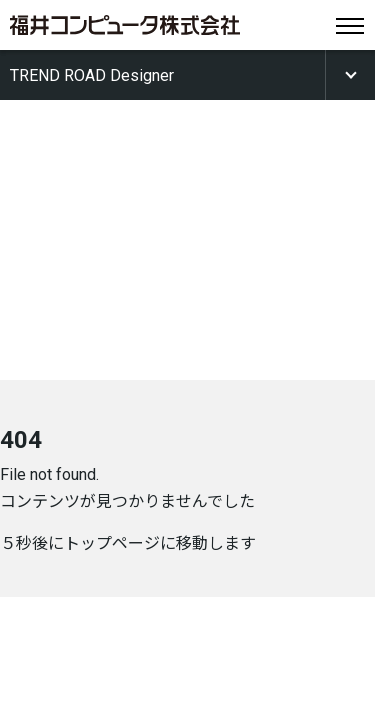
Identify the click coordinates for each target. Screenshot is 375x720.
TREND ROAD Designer (92, 75)
